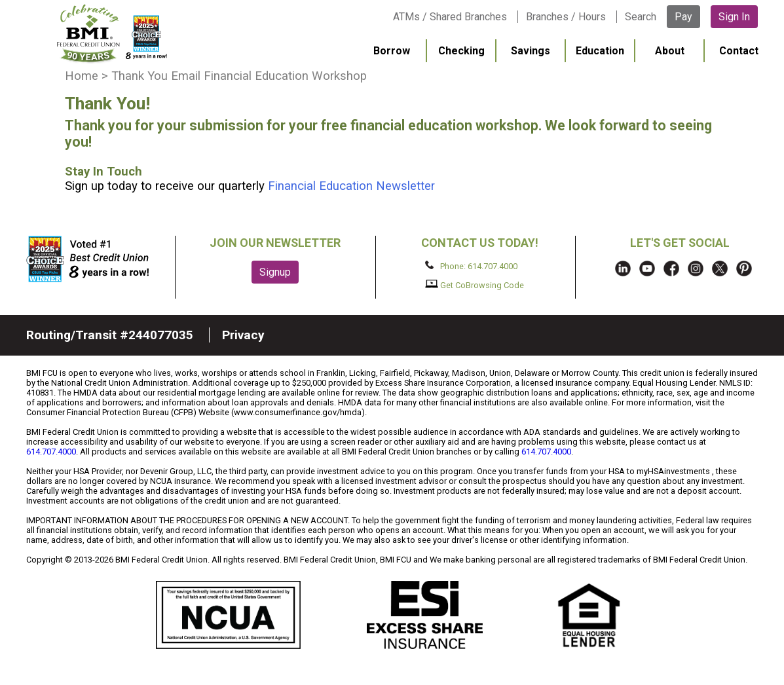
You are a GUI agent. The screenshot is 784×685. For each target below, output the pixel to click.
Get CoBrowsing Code (475, 285)
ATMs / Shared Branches (450, 17)
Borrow (392, 51)
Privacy (243, 335)
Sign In (734, 17)
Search (641, 17)
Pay (683, 17)
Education (600, 51)
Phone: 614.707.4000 (471, 266)
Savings (531, 51)
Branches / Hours (566, 17)
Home (82, 76)
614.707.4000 (51, 452)
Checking (461, 51)
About (670, 51)
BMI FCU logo (112, 33)
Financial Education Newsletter (351, 186)
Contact (739, 51)
